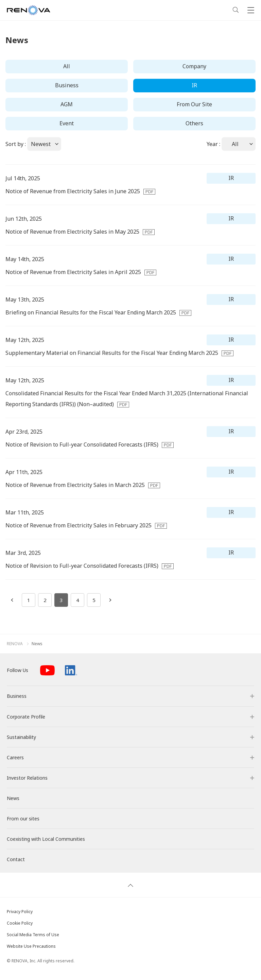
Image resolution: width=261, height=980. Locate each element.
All (67, 66)
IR (194, 85)
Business (67, 85)
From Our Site (194, 104)
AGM (67, 104)
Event (67, 123)
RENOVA (15, 644)
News (37, 644)
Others (194, 123)
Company (194, 66)
